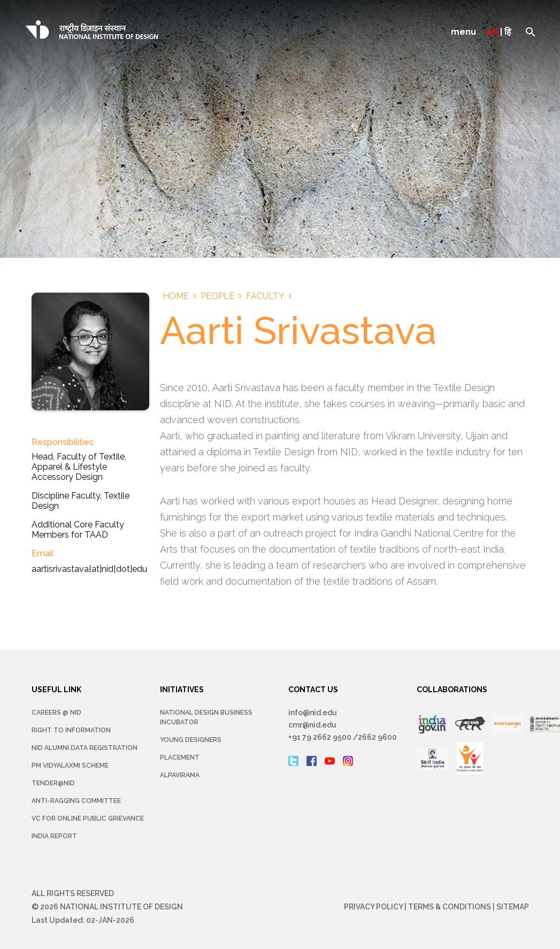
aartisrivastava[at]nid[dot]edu (89, 569)
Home (176, 296)
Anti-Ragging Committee (76, 801)
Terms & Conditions (450, 907)
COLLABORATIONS (452, 690)
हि (508, 32)
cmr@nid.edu (312, 725)
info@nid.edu (313, 713)
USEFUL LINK (56, 690)
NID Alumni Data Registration (85, 748)
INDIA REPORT (54, 836)
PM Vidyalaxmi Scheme (70, 766)
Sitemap (513, 907)
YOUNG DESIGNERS (191, 740)
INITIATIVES (182, 690)
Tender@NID (53, 783)
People (217, 296)
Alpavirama (180, 775)
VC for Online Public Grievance (88, 818)
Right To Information (71, 730)
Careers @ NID (56, 713)
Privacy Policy (373, 907)
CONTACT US (313, 690)
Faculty (265, 296)
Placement (180, 757)
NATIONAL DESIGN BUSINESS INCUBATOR (206, 717)
